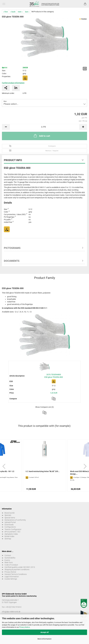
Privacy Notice (25, 627)
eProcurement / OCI (12, 532)
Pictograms (12, 248)
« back (13, 12)
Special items (10, 518)
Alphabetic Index (11, 534)
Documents (12, 261)
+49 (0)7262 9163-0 (13, 607)
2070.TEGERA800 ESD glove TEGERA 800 (54, 376)
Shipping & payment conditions (17, 569)
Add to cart (42, 136)
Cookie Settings (11, 579)
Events (7, 560)
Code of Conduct (11, 565)
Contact (8, 555)
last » (27, 12)
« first (5, 12)
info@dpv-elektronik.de (11, 612)
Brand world (9, 513)
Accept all (45, 632)
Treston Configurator (13, 529)
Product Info (13, 160)
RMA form (9, 563)
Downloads (9, 525)
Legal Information (12, 577)
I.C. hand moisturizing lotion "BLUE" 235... (43, 471)
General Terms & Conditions (16, 574)
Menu (4, 4)
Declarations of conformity (15, 520)
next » (20, 12)
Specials (8, 515)
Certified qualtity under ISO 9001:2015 (20, 567)
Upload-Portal (10, 522)
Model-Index (9, 536)
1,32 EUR (54, 393)
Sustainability (10, 558)
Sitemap (8, 539)
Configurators (10, 527)
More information (44, 639)
